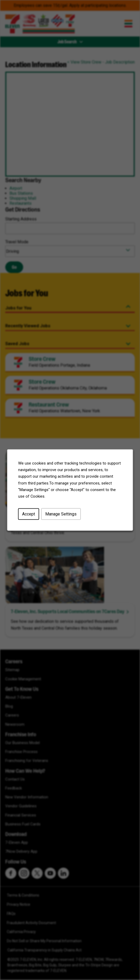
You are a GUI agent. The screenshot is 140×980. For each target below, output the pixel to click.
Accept (30, 516)
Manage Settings (61, 516)
